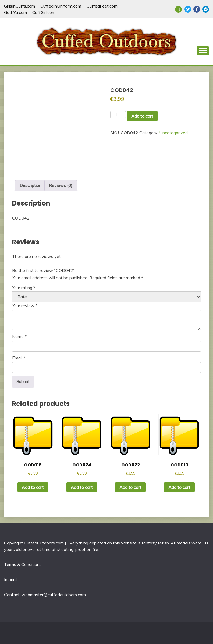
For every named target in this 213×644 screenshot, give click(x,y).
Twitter (188, 9)
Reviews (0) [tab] (61, 185)
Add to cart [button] (33, 487)
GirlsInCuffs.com (19, 6)
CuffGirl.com (44, 12)
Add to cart (142, 116)
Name (19, 336)
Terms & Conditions (23, 564)
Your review (25, 306)
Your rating (24, 288)
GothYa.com (15, 12)
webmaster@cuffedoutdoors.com (54, 595)
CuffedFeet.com (102, 6)
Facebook (197, 9)
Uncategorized (173, 133)
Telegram (206, 9)
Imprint (11, 579)
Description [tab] (31, 185)
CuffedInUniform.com (61, 6)
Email (19, 358)
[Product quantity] (118, 115)
